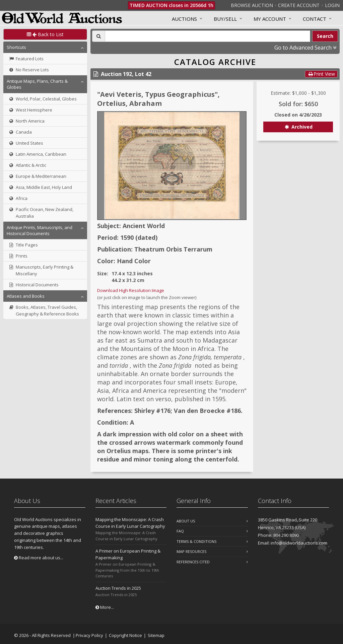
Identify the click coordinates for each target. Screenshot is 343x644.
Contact (315, 19)
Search (325, 36)
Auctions (184, 19)
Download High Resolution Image (131, 290)
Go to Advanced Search (305, 48)
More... (105, 607)
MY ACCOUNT (270, 19)
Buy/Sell (225, 19)
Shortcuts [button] (16, 47)
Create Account (299, 5)
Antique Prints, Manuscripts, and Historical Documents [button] (40, 230)
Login (332, 5)
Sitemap (156, 635)
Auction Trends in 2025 (118, 588)
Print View (321, 74)
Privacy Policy (89, 635)
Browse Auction (252, 5)
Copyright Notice (125, 635)
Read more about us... (39, 558)
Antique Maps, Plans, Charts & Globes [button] (37, 84)
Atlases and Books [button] (26, 296)
